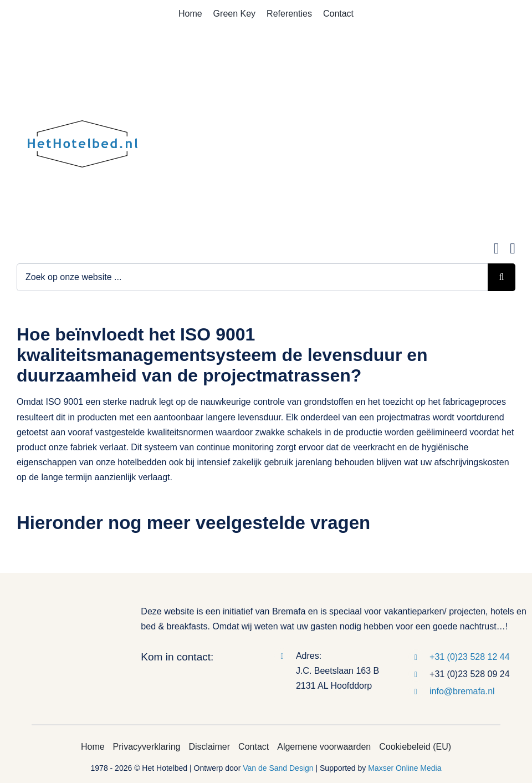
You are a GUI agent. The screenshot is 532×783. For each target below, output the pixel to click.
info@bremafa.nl (462, 691)
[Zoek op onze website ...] (252, 277)
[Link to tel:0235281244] (513, 249)
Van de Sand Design (278, 768)
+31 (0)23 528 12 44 (470, 657)
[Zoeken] (502, 277)
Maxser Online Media (405, 768)
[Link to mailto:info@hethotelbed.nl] (497, 249)
